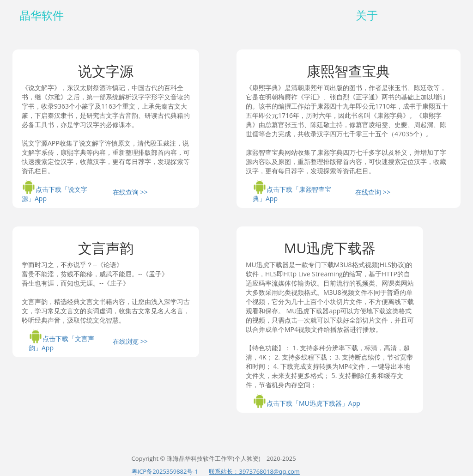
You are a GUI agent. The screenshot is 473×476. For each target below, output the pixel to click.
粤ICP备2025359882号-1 (165, 471)
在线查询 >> (130, 192)
